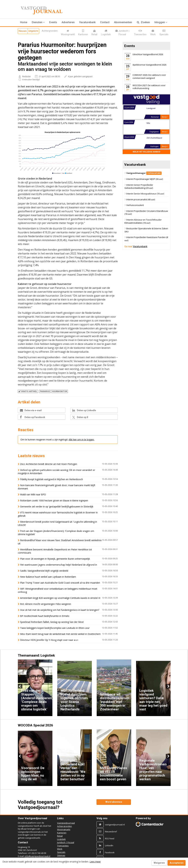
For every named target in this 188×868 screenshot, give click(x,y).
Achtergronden (64, 826)
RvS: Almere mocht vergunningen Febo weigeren (46, 604)
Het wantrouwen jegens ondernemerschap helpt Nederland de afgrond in (59, 565)
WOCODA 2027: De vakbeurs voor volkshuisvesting (149, 87)
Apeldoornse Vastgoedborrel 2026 (149, 65)
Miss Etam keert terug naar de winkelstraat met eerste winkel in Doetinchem (60, 634)
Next (168, 686)
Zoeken (143, 22)
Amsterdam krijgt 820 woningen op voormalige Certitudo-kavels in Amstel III (60, 598)
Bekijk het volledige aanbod (146, 152)
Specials (61, 852)
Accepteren (177, 863)
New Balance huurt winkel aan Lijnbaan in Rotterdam (48, 577)
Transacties (63, 846)
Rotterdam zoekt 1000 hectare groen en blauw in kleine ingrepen (54, 500)
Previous (20, 686)
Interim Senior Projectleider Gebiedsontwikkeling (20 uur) (139, 186)
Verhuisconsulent (135, 205)
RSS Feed (110, 838)
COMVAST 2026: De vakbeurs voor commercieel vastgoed (149, 76)
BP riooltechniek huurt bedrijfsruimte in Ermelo (45, 616)
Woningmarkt (64, 829)
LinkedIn (109, 845)
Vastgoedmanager (144, 173)
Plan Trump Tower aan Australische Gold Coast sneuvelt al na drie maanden (60, 583)
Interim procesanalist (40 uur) (141, 199)
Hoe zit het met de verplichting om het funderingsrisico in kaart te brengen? (60, 610)
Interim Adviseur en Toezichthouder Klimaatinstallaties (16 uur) (143, 221)
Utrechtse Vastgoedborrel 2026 (148, 54)
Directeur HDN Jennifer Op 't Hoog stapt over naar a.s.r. (49, 640)
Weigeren (159, 863)
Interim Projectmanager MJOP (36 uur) (145, 179)
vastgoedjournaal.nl (115, 825)
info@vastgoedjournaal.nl (37, 856)
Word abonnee (114, 802)
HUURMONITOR (60, 391)
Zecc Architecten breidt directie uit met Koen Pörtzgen (49, 464)
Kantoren (62, 833)
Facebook (110, 852)
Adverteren (68, 22)
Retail (60, 836)
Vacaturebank (87, 22)
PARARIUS (45, 391)
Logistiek (61, 839)
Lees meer (95, 862)
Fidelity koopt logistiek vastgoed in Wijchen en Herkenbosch (52, 479)
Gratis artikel (28, 391)
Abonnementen (123, 22)
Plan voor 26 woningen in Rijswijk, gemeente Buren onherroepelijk (55, 559)
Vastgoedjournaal (66, 823)
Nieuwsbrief (111, 832)
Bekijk (165, 117)
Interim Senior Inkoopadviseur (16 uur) (145, 194)
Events (53, 22)
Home (24, 22)
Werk (60, 849)
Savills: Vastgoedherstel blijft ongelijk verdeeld (44, 571)
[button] (38, 22)
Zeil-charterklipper (154, 138)
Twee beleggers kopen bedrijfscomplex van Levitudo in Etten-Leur (55, 628)
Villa (148, 123)
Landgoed (151, 108)
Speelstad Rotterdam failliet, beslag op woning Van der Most (52, 622)
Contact (105, 22)
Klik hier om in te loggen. (82, 440)
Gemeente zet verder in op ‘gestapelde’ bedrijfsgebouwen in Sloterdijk (57, 506)
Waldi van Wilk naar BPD (33, 494)
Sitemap (61, 855)
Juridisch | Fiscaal (66, 842)
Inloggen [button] (161, 22)
